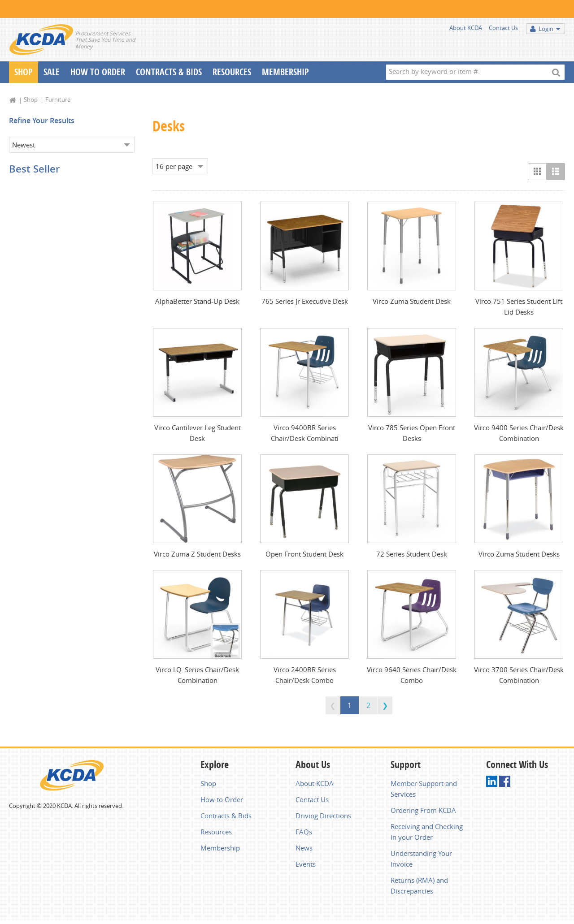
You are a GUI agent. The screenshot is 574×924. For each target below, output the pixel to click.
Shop (24, 72)
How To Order (98, 72)
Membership (285, 72)
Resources (232, 72)
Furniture (58, 99)
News (304, 848)
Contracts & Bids (169, 72)
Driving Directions (323, 816)
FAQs (304, 832)
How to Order (222, 799)
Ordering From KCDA (423, 810)
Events (306, 864)
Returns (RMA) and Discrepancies (419, 885)
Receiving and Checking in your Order (427, 832)
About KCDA (466, 28)
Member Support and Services (424, 789)
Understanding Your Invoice (421, 859)
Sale (52, 72)
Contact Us (503, 28)
